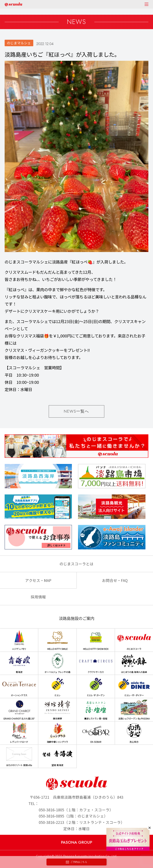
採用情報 (38, 597)
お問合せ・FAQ (115, 580)
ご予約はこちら (76, 862)
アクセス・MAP (38, 580)
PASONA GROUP (76, 842)
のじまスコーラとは (76, 564)
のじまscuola (13, 4)
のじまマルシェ (19, 43)
